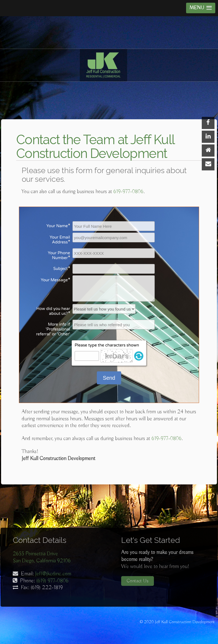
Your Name (57, 226)
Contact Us (138, 581)
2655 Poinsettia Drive (35, 554)
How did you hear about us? (53, 311)
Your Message (54, 280)
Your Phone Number (59, 255)
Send (109, 378)
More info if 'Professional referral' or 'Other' (53, 329)
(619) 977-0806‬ (52, 581)
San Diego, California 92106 (42, 561)
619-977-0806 (128, 192)
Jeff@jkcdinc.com (53, 574)
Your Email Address (60, 240)
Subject (61, 269)
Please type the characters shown (107, 345)
